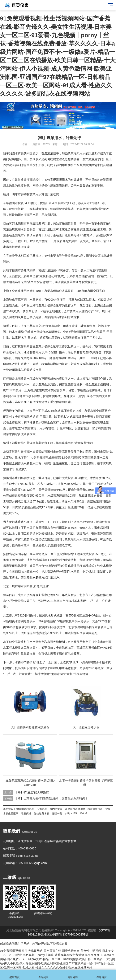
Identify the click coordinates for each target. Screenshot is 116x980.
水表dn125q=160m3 (76, 813)
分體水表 (57, 813)
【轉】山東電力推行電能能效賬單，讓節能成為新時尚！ (51, 798)
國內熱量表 (56, 809)
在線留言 (102, 975)
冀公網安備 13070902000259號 (68, 934)
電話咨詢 (73, 975)
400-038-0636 (27, 848)
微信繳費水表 (42, 813)
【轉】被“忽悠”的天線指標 (32, 792)
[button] (55, 125)
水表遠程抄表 (95, 809)
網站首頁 (14, 975)
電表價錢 (26, 813)
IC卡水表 (42, 809)
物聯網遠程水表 (25, 809)
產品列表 (43, 975)
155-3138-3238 (28, 856)
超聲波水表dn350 (75, 809)
